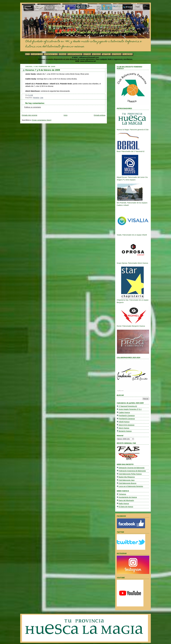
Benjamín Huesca (125, 431)
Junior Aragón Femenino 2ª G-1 (130, 409)
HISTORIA (87, 54)
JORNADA (63, 54)
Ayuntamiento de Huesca (128, 497)
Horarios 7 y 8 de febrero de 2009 (43, 70)
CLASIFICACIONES (75, 54)
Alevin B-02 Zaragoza (126, 425)
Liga (42, 98)
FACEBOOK (96, 54)
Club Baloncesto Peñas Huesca (130, 474)
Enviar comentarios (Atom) (42, 120)
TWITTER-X (106, 54)
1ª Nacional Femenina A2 (128, 406)
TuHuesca (122, 494)
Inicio (66, 115)
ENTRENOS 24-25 (51, 54)
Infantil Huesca (124, 422)
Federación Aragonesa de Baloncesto (132, 471)
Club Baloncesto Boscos (127, 483)
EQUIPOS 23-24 (37, 54)
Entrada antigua (100, 115)
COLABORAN (128, 54)
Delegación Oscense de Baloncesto (132, 468)
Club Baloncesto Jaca (127, 480)
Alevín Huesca (124, 428)
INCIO (28, 54)
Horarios (36, 98)
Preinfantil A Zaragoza (127, 416)
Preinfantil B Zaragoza (127, 419)
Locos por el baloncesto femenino (131, 486)
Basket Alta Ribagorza (127, 477)
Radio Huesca (124, 504)
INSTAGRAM (117, 54)
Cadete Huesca (124, 413)
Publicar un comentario (33, 107)
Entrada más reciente (30, 115)
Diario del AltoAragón (126, 500)
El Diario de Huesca (126, 507)
